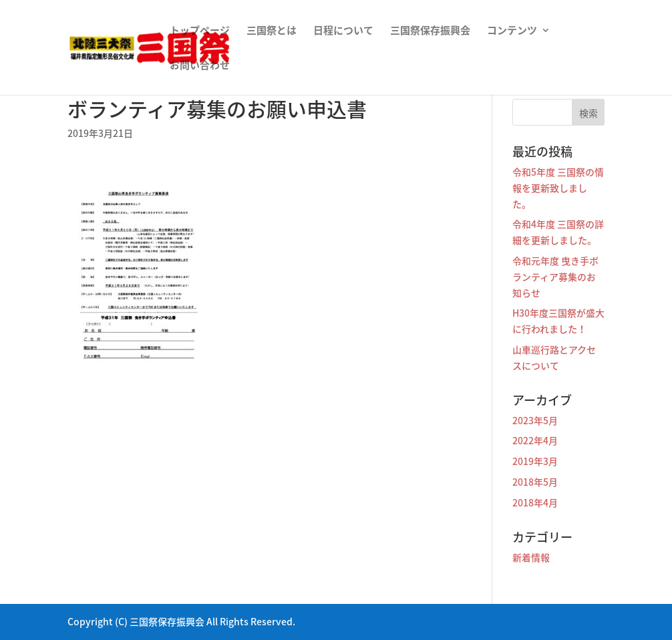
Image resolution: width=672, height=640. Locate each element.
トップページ (200, 31)
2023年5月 (535, 420)
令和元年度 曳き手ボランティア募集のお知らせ (555, 277)
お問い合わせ (200, 66)
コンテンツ (512, 31)
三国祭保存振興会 (430, 31)
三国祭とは (272, 31)
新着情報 (531, 557)
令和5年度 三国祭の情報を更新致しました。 (558, 188)
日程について (343, 31)
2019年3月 (535, 461)
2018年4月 (535, 502)
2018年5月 (535, 482)
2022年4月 (535, 440)
